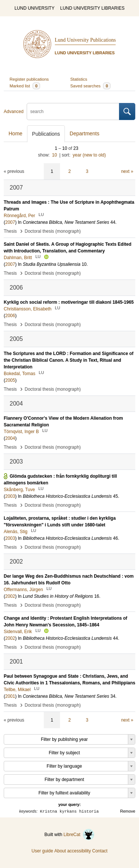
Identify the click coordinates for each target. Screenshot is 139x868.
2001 (10, 696)
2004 (10, 438)
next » (127, 171)
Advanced (14, 112)
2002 (10, 596)
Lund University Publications (85, 40)
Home (15, 133)
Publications (46, 134)
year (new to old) (89, 155)
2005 (10, 380)
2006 (10, 316)
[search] (73, 112)
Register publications (29, 79)
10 (54, 155)
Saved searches (91, 86)
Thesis (10, 231)
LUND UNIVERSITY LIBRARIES (92, 8)
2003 (10, 496)
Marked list (25, 86)
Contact (100, 851)
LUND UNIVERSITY (34, 8)
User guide (42, 851)
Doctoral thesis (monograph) (52, 231)
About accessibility (72, 851)
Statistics (79, 79)
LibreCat (79, 835)
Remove (128, 811)
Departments (85, 133)
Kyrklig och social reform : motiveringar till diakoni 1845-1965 (69, 302)
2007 (10, 222)
